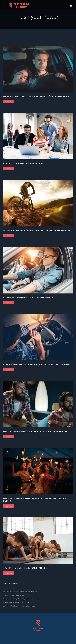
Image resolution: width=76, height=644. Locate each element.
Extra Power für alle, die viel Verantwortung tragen (36, 365)
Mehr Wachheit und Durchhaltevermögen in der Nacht (37, 97)
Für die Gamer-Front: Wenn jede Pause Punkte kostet (35, 432)
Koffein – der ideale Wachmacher (23, 164)
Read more (8, 102)
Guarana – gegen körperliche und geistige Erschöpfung (37, 231)
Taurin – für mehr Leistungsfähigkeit (26, 568)
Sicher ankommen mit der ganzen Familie (28, 298)
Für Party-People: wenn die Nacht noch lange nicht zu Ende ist (36, 500)
